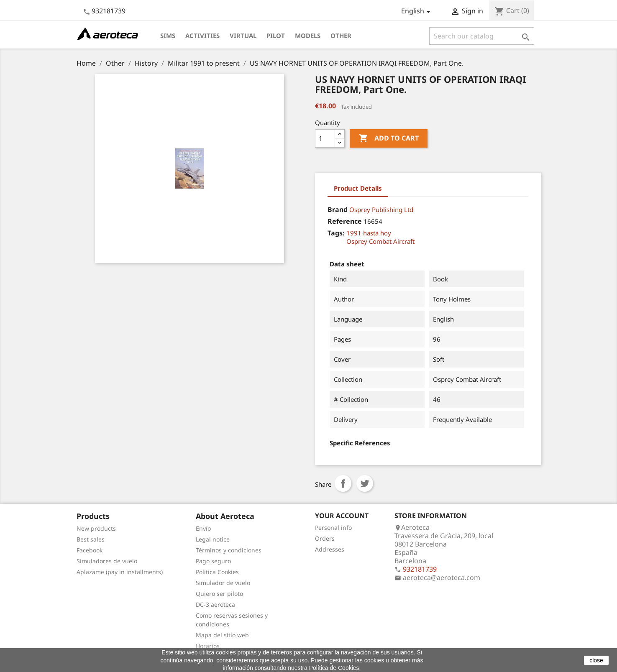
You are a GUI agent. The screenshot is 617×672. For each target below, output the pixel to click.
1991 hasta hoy (369, 233)
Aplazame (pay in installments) (120, 572)
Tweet (365, 483)
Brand (338, 210)
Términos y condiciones (229, 550)
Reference (345, 221)
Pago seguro (213, 561)
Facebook (90, 550)
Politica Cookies (217, 572)
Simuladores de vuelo (107, 561)
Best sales (91, 539)
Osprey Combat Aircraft (380, 241)
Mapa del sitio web (222, 635)
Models (308, 36)
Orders (325, 538)
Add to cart (389, 138)
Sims (168, 36)
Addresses (330, 549)
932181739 (109, 11)
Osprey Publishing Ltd (381, 210)
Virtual (243, 36)
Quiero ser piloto (219, 594)
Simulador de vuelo (223, 583)
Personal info (333, 528)
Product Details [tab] (358, 188)
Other (341, 36)
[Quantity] (325, 138)
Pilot (276, 36)
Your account (342, 516)
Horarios (208, 646)
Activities (202, 36)
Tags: (336, 233)
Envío (203, 528)
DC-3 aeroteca (215, 604)
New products (96, 528)
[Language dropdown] (417, 12)
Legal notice (213, 539)
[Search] (482, 36)
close (596, 660)
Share (343, 483)
